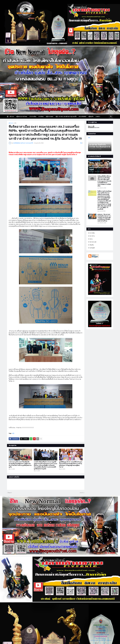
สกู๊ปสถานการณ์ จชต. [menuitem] (22, 117)
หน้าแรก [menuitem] (12, 117)
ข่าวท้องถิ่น (91, 245)
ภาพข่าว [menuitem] (98, 117)
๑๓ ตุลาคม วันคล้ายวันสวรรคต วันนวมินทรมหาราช (100, 146)
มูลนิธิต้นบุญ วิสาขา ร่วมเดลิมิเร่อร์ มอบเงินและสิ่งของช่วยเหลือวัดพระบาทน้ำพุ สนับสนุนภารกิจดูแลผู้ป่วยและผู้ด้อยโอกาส (71, 464)
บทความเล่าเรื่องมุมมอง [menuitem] (17, 121)
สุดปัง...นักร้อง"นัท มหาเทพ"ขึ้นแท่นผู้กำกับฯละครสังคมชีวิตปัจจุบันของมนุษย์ (99, 166)
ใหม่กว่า (10, 493)
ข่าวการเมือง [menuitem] (33, 117)
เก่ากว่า (82, 493)
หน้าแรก (11, 123)
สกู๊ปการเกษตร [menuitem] (50, 117)
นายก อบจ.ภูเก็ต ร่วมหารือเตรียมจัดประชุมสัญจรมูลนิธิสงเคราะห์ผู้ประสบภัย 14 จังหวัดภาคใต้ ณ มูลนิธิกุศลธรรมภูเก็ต (20, 464)
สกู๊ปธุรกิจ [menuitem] (91, 117)
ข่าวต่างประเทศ (92, 242)
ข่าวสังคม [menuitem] (41, 117)
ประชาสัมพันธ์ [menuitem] (82, 117)
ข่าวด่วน (90, 239)
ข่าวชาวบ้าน (91, 236)
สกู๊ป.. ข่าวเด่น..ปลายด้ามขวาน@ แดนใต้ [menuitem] (66, 117)
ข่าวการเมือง (91, 233)
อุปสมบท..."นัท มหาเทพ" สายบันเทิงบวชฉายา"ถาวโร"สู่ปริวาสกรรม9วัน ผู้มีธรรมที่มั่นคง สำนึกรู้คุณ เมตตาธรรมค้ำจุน (104, 218)
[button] (8, 117)
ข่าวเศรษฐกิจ (91, 248)
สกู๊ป (15, 123)
